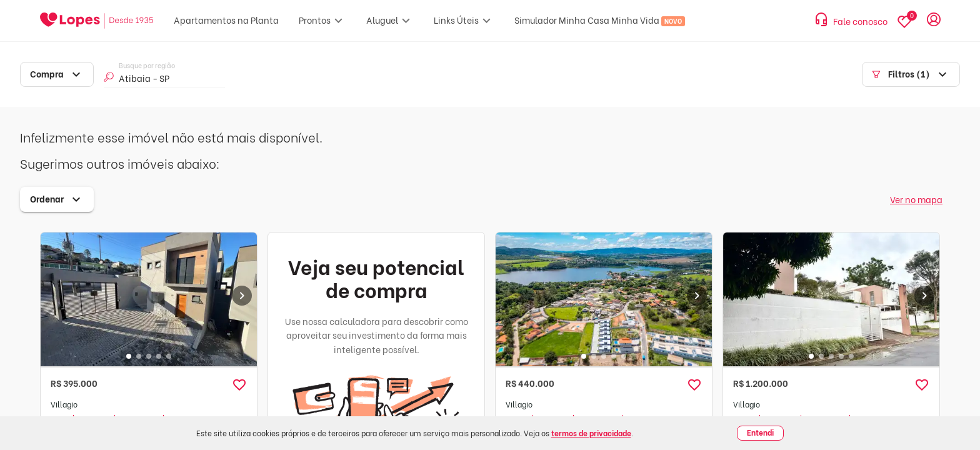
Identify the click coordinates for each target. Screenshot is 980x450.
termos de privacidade (591, 433)
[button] (239, 385)
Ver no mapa (916, 199)
